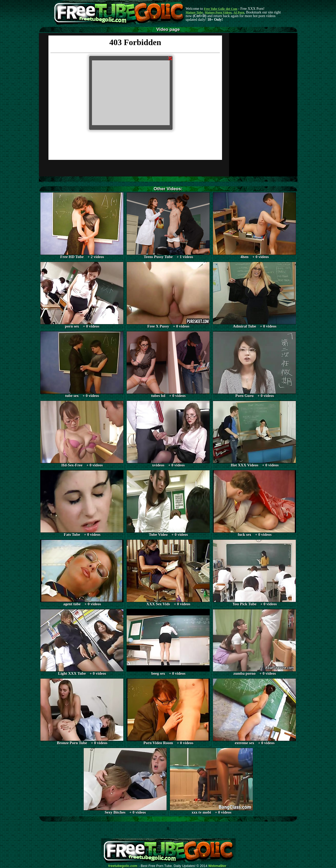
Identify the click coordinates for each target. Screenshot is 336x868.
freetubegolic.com (123, 866)
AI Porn (239, 12)
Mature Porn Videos (218, 12)
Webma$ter (217, 866)
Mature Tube (194, 12)
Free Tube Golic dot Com (221, 9)
